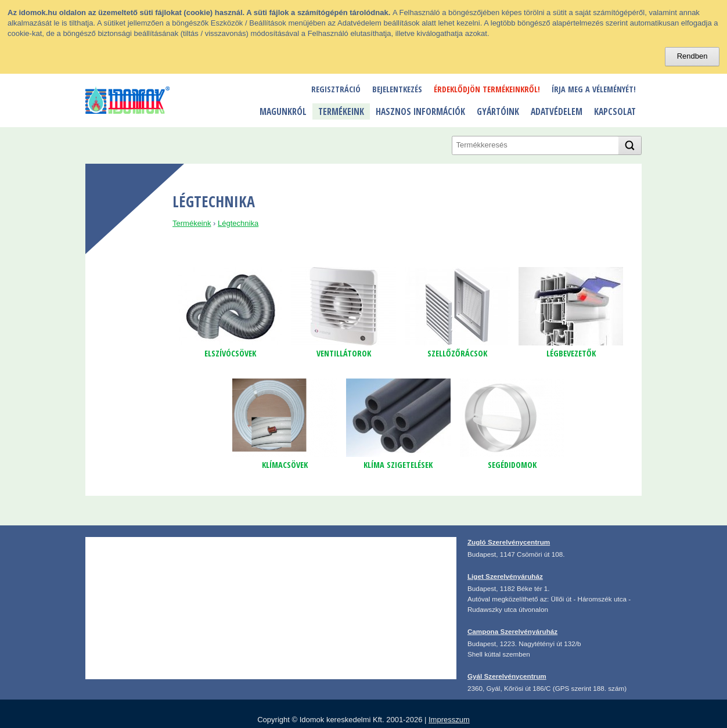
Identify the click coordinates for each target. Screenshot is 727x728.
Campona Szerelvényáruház (512, 631)
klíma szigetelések (398, 465)
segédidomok (512, 465)
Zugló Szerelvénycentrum (509, 542)
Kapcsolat (615, 111)
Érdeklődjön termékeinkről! (487, 89)
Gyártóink (498, 111)
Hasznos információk (420, 111)
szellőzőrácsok (457, 353)
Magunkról (283, 111)
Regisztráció (336, 89)
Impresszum (449, 720)
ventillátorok (344, 353)
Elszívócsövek (230, 353)
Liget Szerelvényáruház (505, 576)
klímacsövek (285, 465)
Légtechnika (238, 223)
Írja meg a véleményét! (594, 89)
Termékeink (341, 111)
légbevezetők (571, 353)
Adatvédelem (557, 111)
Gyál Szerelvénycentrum (507, 676)
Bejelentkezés (397, 89)
